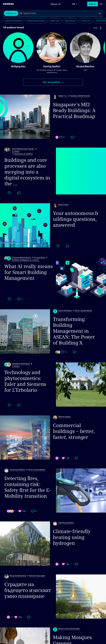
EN (74, 4)
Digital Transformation (36, 21)
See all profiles (53, 82)
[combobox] (60, 13)
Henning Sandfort (52, 66)
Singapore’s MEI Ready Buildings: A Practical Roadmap (74, 110)
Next (101, 28)
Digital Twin (55, 21)
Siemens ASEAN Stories (80, 96)
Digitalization (70, 21)
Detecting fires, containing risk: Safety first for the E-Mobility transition (28, 487)
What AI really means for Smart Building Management (29, 272)
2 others (16, 151)
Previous (90, 28)
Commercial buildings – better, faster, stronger (74, 431)
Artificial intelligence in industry (26, 260)
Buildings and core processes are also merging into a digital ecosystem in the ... (27, 172)
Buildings (10, 13)
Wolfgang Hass (18, 66)
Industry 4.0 (86, 21)
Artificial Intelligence (13, 21)
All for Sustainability (83, 310)
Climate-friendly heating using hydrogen (72, 537)
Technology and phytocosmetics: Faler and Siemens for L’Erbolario (25, 381)
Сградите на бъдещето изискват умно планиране (28, 590)
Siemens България (37, 576)
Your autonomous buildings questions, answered (76, 219)
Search (21, 13)
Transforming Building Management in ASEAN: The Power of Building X (74, 331)
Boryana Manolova (85, 66)
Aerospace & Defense (24, 154)
